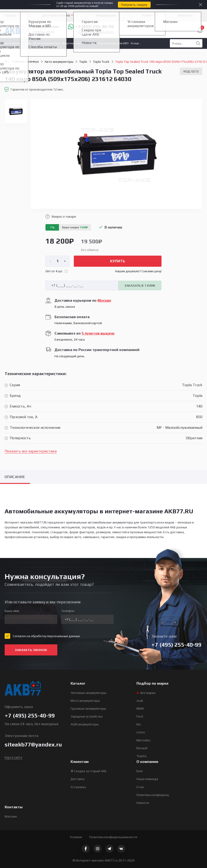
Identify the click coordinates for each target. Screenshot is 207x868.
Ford (140, 716)
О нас (140, 787)
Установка (78, 787)
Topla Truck (101, 62)
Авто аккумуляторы (18, 43)
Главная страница (22, 61)
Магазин (11, 816)
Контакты (185, 15)
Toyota (141, 756)
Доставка (78, 779)
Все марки (146, 693)
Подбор (10, 15)
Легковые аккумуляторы (88, 693)
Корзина (200, 30)
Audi (140, 701)
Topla (83, 62)
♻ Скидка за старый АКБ (89, 771)
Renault (142, 748)
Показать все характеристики (31, 451)
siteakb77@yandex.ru (33, 744)
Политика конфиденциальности (113, 837)
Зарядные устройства (87, 716)
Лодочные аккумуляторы (79, 43)
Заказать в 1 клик (140, 285)
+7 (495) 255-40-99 (91, 27)
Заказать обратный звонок (96, 32)
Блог (140, 771)
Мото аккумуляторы (47, 43)
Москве (104, 300)
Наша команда (147, 779)
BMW (140, 708)
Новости (143, 803)
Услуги (147, 15)
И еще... (136, 43)
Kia (139, 724)
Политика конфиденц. (153, 795)
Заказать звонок (31, 650)
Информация (106, 15)
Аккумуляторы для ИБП (113, 43)
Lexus (141, 732)
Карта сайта (13, 757)
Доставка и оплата (56, 15)
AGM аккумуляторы (85, 724)
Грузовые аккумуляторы (88, 708)
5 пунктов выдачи (98, 333)
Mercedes (144, 740)
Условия (76, 837)
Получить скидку (134, 5)
